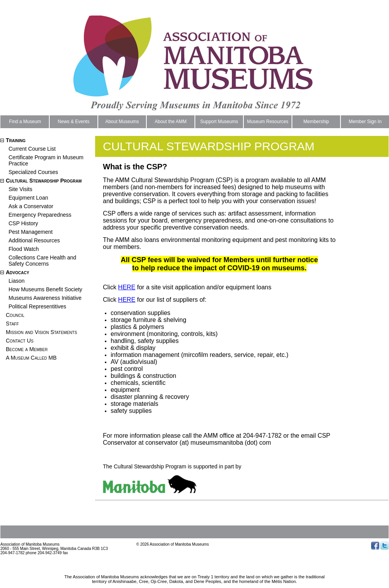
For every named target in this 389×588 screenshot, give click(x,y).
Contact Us (20, 341)
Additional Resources (34, 240)
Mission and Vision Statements (41, 332)
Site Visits (20, 189)
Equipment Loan (28, 198)
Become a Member (27, 349)
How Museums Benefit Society (45, 289)
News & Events (74, 122)
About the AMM (170, 122)
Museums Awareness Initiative (45, 298)
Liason (16, 281)
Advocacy (17, 272)
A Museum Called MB (31, 358)
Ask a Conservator (31, 206)
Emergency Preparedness (40, 215)
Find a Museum (25, 122)
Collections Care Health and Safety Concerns (42, 261)
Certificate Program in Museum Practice (46, 160)
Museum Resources (268, 122)
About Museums (122, 122)
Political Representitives (37, 306)
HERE (127, 287)
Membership (316, 122)
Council (15, 315)
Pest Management (31, 232)
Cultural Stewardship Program (44, 181)
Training (16, 140)
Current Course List (32, 149)
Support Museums (219, 122)
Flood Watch (24, 249)
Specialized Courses (33, 172)
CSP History (23, 223)
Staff (12, 324)
